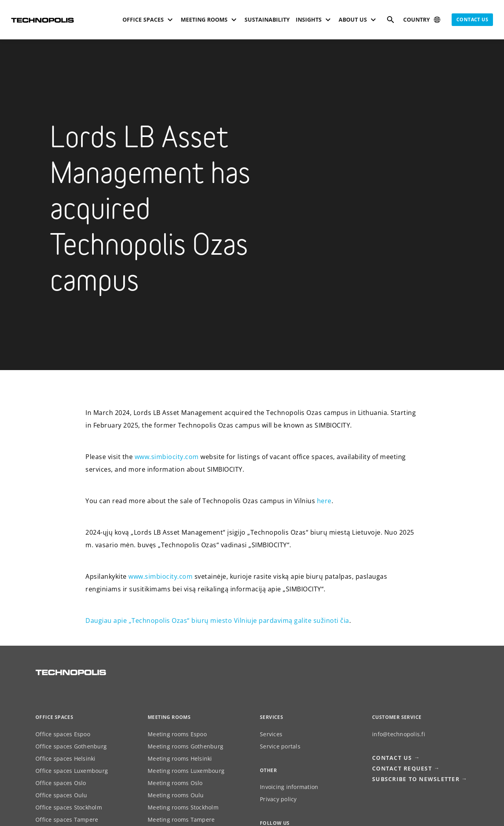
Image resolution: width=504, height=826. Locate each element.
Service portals (280, 746)
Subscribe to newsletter (416, 779)
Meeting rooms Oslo (175, 783)
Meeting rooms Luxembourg (186, 771)
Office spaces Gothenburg (71, 746)
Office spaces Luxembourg (72, 771)
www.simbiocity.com (167, 457)
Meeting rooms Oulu (176, 795)
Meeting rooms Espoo (177, 734)
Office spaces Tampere (67, 820)
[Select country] (422, 20)
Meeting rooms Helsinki (180, 758)
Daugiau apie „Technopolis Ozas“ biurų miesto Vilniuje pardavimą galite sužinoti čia (217, 620)
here (324, 501)
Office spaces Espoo (63, 734)
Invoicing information (289, 787)
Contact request (402, 768)
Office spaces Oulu (61, 795)
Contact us (472, 19)
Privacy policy (278, 799)
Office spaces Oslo (61, 783)
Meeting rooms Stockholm (183, 807)
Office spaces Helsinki (66, 758)
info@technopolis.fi (399, 734)
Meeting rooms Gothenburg (185, 746)
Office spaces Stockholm (69, 807)
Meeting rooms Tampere (181, 820)
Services (271, 734)
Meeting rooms (169, 717)
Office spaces (54, 717)
